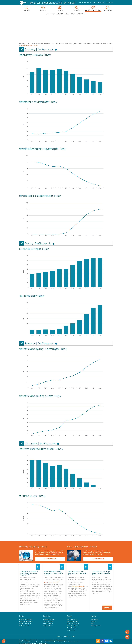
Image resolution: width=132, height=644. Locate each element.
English (59, 636)
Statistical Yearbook (48, 624)
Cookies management (61, 640)
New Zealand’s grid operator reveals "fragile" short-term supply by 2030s (29, 573)
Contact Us (94, 621)
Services (70, 616)
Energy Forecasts (71, 630)
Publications (47, 616)
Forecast (22, 616)
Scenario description (98, 3)
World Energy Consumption (26, 619)
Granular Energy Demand (73, 624)
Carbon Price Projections (73, 626)
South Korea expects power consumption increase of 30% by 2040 (53, 573)
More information (50, 559)
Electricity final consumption (26, 621)
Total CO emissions (24, 626)
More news (107, 608)
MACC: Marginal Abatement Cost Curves (82, 547)
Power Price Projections (73, 621)
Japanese (66, 636)
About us (94, 616)
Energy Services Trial (72, 619)
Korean (73, 636)
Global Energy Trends (48, 621)
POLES (96, 554)
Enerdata (27, 640)
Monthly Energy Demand (73, 628)
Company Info (94, 619)
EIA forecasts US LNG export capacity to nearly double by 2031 (101, 573)
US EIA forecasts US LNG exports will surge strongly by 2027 (77, 573)
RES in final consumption (25, 624)
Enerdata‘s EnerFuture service (29, 45)
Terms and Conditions (50, 640)
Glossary (89, 3)
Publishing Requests (96, 626)
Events (93, 624)
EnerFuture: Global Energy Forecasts (33, 547)
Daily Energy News (48, 626)
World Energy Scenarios (49, 619)
